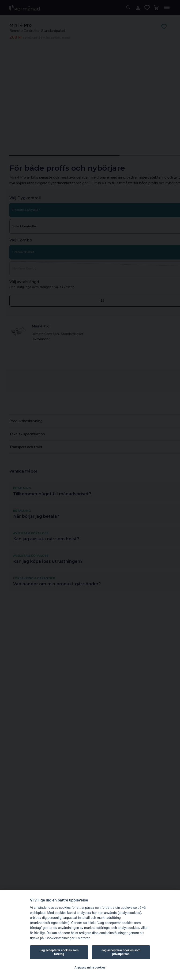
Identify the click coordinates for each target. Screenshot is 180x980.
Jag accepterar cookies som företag (59, 952)
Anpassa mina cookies (90, 967)
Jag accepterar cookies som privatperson (121, 952)
